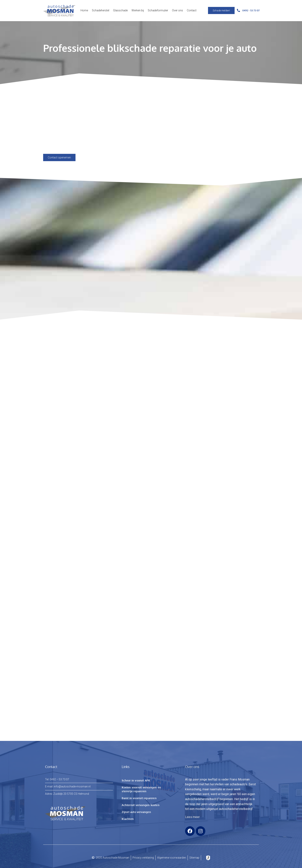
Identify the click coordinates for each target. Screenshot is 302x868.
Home (84, 10)
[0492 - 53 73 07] (238, 11)
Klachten (128, 819)
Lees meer (192, 817)
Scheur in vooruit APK (136, 780)
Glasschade (120, 10)
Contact (192, 10)
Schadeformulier (158, 10)
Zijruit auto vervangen (136, 812)
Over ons (177, 10)
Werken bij (138, 10)
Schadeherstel (101, 10)
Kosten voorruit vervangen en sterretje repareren (141, 789)
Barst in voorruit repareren (139, 798)
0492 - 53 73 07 (251, 10)
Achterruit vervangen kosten (141, 805)
